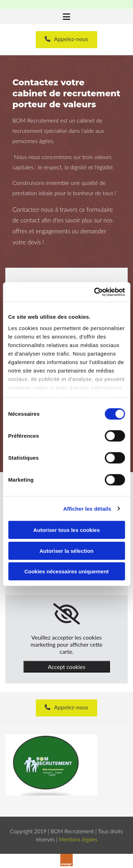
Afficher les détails (87, 508)
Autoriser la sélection (66, 551)
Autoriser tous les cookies (67, 530)
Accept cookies (67, 667)
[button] (66, 17)
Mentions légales (78, 839)
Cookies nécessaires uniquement (67, 571)
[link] (66, 614)
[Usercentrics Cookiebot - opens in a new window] (95, 292)
